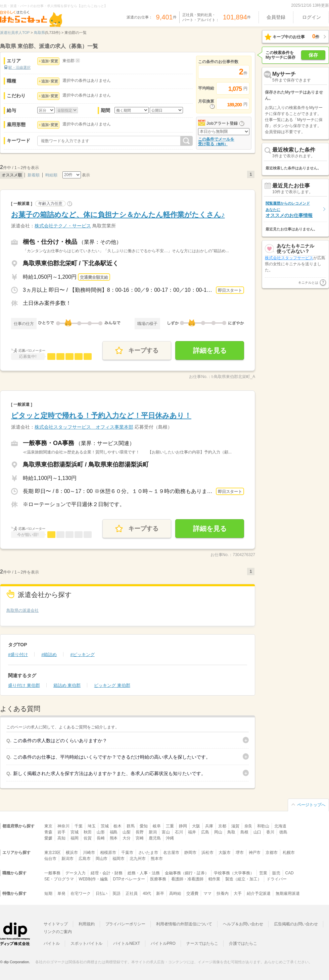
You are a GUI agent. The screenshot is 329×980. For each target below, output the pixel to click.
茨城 (105, 826)
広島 (205, 832)
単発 (61, 893)
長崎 (101, 838)
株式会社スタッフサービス (289, 261)
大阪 (196, 826)
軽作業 (215, 879)
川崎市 (89, 853)
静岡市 (190, 853)
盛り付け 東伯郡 (24, 685)
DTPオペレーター (129, 879)
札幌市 (289, 853)
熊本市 (157, 859)
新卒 (160, 893)
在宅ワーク (81, 893)
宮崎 (140, 838)
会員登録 (276, 17)
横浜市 (72, 853)
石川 (179, 832)
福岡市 (119, 859)
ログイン (312, 17)
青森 (48, 832)
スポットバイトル (87, 943)
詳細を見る (210, 350)
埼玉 (92, 826)
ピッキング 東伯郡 (112, 685)
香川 (270, 832)
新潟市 (67, 859)
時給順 (51, 175)
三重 (170, 826)
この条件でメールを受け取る (216, 142)
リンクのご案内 (58, 932)
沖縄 (170, 838)
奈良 (248, 826)
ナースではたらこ (202, 943)
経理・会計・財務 (107, 873)
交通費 (192, 893)
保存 (313, 55)
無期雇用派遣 (288, 893)
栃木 (117, 826)
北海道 (280, 826)
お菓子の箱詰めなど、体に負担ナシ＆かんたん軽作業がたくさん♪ (118, 214)
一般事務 (52, 873)
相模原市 (108, 853)
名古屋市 (171, 853)
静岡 (183, 826)
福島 (114, 832)
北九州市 (138, 859)
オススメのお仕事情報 (289, 209)
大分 (127, 838)
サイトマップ (56, 924)
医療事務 (158, 879)
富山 (166, 832)
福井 (192, 832)
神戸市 (255, 853)
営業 (263, 873)
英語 (116, 893)
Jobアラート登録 (222, 123)
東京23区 (53, 853)
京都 (222, 826)
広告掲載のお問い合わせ (296, 924)
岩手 (61, 832)
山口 (257, 832)
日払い (102, 893)
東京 (48, 826)
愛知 (144, 826)
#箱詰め (49, 655)
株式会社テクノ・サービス (63, 226)
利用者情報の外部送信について (184, 924)
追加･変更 (50, 61)
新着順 (34, 175)
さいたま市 (148, 853)
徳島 (283, 832)
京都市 (272, 853)
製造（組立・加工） (243, 879)
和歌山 (263, 826)
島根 (244, 832)
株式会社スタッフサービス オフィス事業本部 (84, 427)
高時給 (175, 893)
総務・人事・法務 (144, 873)
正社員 (132, 893)
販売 (276, 873)
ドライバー (277, 879)
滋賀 (235, 826)
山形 (101, 832)
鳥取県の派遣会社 (22, 610)
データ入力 (76, 873)
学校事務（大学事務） (234, 873)
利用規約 (87, 924)
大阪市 (225, 853)
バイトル (52, 943)
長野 (140, 832)
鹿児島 (155, 838)
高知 (61, 838)
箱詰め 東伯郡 (67, 685)
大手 (238, 893)
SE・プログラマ (59, 879)
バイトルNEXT (127, 943)
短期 (48, 893)
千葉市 (127, 853)
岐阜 (157, 826)
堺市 (240, 853)
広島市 (85, 859)
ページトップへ (311, 805)
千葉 (79, 826)
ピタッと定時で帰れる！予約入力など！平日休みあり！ (101, 415)
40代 (147, 893)
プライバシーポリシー (126, 924)
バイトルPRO (163, 943)
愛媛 (48, 838)
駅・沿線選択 (19, 67)
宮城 (75, 832)
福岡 (75, 838)
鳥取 (231, 832)
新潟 (153, 832)
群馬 (131, 826)
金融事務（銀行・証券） (187, 873)
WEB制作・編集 (93, 879)
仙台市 (50, 859)
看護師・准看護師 (187, 879)
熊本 (114, 838)
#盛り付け (18, 655)
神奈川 (63, 826)
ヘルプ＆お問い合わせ (243, 924)
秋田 (88, 832)
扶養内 (223, 893)
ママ (207, 893)
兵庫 (209, 826)
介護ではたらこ (243, 943)
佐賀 (88, 838)
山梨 (127, 832)
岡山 (218, 832)
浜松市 (207, 853)
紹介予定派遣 (259, 893)
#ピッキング (82, 655)
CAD (290, 873)
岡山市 (102, 859)
